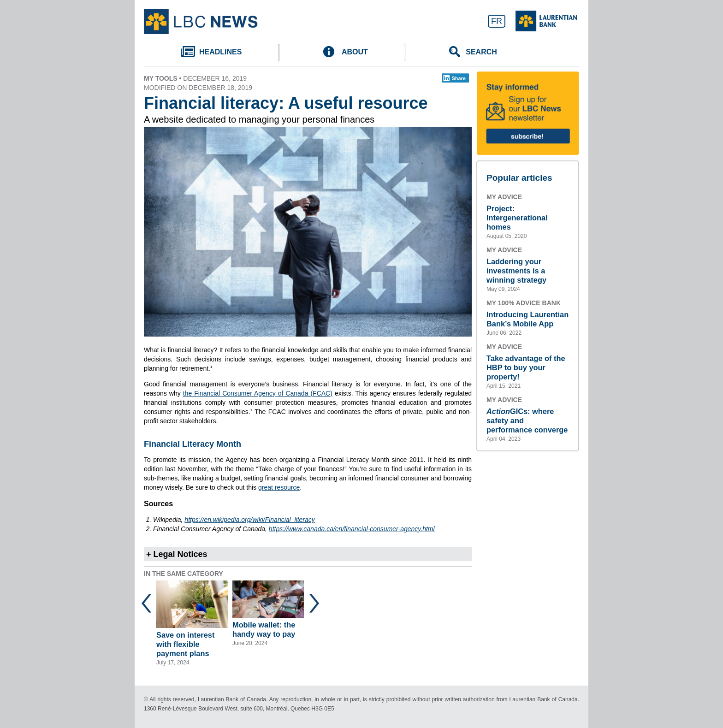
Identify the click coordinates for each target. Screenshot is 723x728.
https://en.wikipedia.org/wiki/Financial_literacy (249, 520)
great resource (279, 487)
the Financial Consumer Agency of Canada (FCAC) (258, 393)
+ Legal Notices (177, 554)
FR (497, 21)
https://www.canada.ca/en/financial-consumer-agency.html (352, 529)
